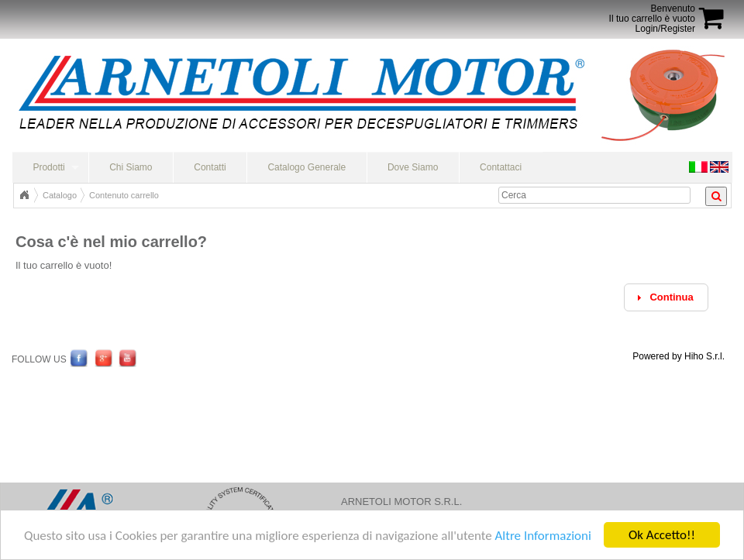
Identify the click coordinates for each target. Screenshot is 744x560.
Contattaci (501, 167)
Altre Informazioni (542, 536)
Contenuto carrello (124, 195)
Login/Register (665, 29)
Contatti (210, 167)
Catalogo (60, 195)
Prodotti (48, 167)
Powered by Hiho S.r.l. (679, 356)
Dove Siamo (413, 167)
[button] (666, 298)
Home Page (24, 195)
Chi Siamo (131, 167)
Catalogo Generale (307, 167)
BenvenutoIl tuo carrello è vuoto (652, 14)
